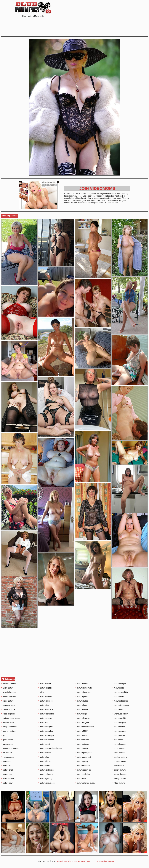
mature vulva (119, 727)
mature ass (7, 774)
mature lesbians (83, 718)
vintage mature (120, 779)
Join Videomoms (97, 188)
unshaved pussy (120, 714)
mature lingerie (82, 722)
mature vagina (119, 722)
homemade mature (10, 748)
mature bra (44, 705)
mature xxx (118, 740)
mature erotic (45, 753)
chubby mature (8, 705)
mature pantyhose (84, 753)
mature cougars (46, 727)
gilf (3, 735)
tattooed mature (120, 774)
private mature (119, 761)
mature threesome (121, 705)
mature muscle (82, 740)
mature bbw (7, 783)
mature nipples (82, 744)
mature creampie (46, 735)
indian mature (8, 757)
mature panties (82, 748)
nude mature (119, 748)
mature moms (82, 735)
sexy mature (118, 766)
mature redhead (83, 766)
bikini (41, 692)
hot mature (7, 753)
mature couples (46, 731)
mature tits (118, 709)
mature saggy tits (83, 770)
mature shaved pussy (85, 783)
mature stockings (120, 701)
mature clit (44, 722)
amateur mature (9, 684)
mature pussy (82, 761)
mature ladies (82, 701)
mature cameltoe (46, 714)
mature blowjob (46, 701)
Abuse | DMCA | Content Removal (71, 861)
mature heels (82, 684)
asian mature (7, 688)
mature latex (81, 705)
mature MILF (82, 731)
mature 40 (6, 766)
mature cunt (44, 744)
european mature (9, 727)
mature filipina (45, 761)
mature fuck (44, 766)
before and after (9, 697)
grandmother (7, 740)
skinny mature (119, 770)
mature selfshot (83, 774)
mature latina (82, 709)
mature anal (7, 770)
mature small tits (120, 692)
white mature (119, 783)
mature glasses (46, 774)
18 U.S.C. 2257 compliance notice (100, 861)
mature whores (120, 731)
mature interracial (84, 692)
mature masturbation (85, 727)
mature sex (81, 779)
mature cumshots (46, 740)
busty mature (7, 701)
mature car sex (45, 718)
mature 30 (6, 761)
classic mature (8, 709)
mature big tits (45, 688)
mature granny (45, 779)
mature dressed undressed (50, 748)
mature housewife (84, 688)
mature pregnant (83, 757)
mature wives (119, 735)
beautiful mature (9, 692)
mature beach (45, 684)
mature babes (8, 779)
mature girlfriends (47, 770)
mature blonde (45, 697)
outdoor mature (120, 757)
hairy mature (7, 744)
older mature (119, 753)
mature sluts (118, 688)
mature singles (119, 684)
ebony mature (8, 722)
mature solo (118, 697)
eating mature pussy (11, 718)
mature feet (44, 757)
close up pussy (8, 714)
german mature (8, 731)
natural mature (119, 744)
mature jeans (82, 697)
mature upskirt (119, 718)
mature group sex (47, 783)
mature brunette (46, 709)
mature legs (81, 714)
